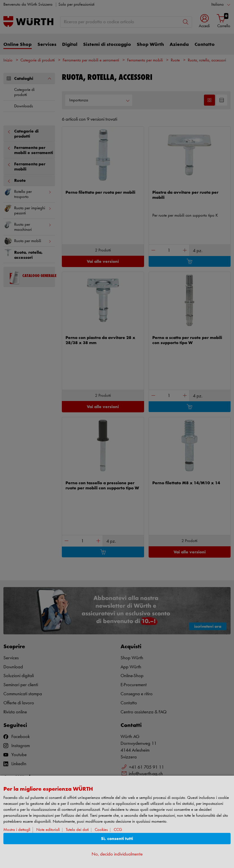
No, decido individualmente (117, 854)
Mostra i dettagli (17, 830)
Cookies (101, 830)
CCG (118, 830)
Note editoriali (48, 830)
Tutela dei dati (77, 830)
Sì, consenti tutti (117, 839)
